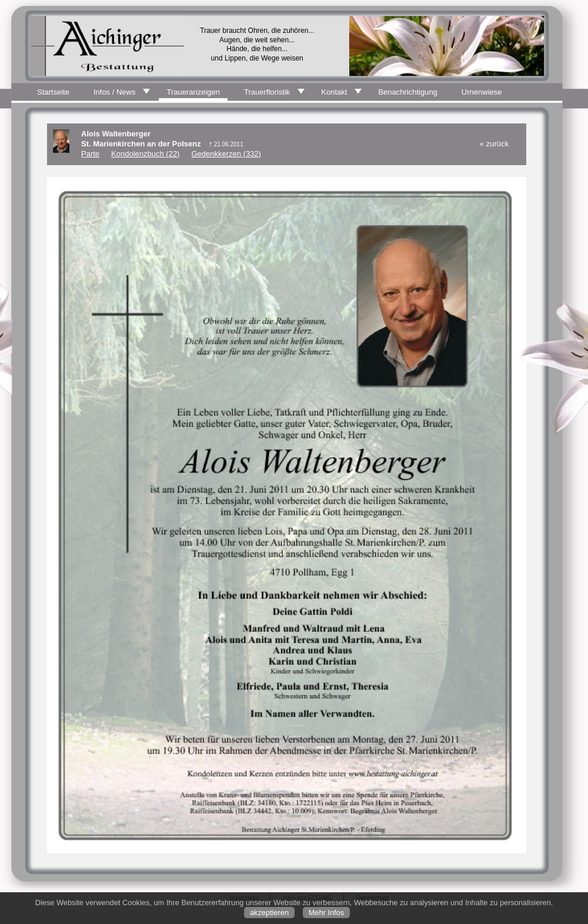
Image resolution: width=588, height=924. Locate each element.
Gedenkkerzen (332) (226, 154)
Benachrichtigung (407, 92)
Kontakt (334, 92)
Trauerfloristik (267, 92)
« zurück (494, 144)
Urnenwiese (482, 92)
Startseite (53, 92)
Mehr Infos (326, 913)
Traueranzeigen (193, 92)
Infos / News (115, 92)
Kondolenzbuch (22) (145, 154)
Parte (90, 154)
